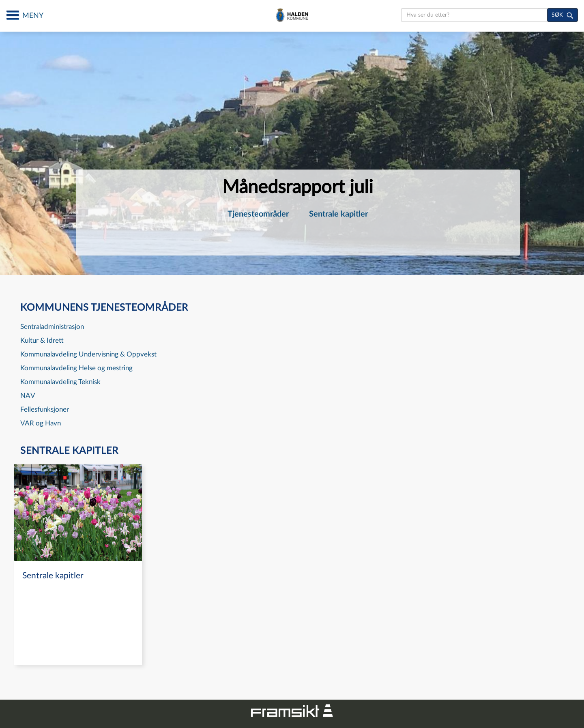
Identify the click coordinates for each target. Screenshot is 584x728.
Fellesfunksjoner (45, 409)
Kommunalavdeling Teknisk (60, 382)
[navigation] (78, 565)
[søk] (563, 15)
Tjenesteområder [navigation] (258, 214)
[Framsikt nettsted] (292, 710)
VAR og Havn (41, 423)
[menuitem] (258, 214)
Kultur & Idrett (42, 340)
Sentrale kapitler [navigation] (338, 214)
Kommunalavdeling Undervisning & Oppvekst (88, 354)
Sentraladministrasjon (52, 327)
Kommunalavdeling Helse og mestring (76, 368)
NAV (28, 396)
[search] (474, 15)
